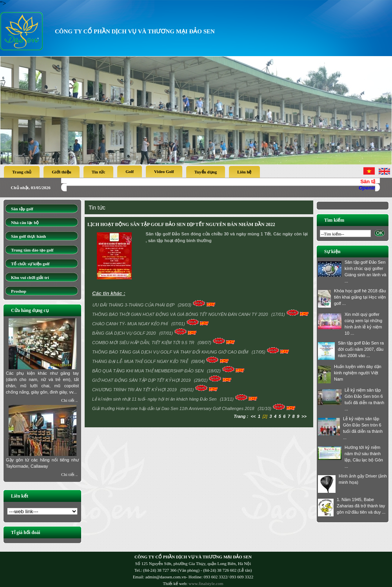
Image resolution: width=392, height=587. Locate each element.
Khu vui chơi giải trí (30, 277)
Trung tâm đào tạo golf (32, 250)
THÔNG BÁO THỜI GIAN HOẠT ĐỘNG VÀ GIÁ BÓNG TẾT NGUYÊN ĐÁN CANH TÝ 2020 (181, 314)
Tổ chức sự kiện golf (30, 264)
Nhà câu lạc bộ (25, 222)
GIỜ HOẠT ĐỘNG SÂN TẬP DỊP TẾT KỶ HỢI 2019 (142, 380)
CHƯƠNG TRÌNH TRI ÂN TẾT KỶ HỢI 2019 (135, 390)
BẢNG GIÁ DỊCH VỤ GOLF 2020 (125, 333)
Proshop (19, 291)
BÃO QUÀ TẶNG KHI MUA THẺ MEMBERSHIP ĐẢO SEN (149, 371)
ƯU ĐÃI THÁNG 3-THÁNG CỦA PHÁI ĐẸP (134, 305)
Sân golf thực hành (28, 236)
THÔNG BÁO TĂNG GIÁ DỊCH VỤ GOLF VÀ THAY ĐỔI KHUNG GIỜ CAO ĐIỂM (171, 352)
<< (253, 416)
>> (304, 416)
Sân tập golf (22, 209)
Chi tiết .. (69, 400)
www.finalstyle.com (206, 583)
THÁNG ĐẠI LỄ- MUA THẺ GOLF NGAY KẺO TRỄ (141, 361)
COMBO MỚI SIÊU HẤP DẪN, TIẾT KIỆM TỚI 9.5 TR (144, 343)
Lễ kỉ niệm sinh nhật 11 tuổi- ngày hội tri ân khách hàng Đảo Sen (155, 399)
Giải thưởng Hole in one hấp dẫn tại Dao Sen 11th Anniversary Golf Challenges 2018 (174, 408)
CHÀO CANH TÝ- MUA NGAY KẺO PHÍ (131, 324)
